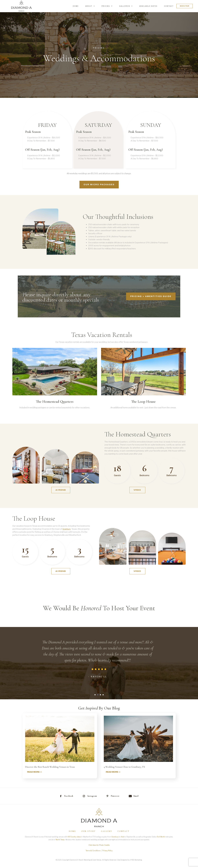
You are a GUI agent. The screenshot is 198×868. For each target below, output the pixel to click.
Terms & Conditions (93, 851)
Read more (34, 772)
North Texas (60, 840)
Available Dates (148, 6)
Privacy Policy (107, 851)
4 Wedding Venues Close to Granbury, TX (124, 767)
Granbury (115, 837)
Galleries (126, 6)
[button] (95, 695)
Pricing (107, 6)
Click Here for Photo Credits (99, 845)
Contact (169, 6)
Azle (122, 837)
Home (76, 6)
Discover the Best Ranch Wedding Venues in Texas (50, 767)
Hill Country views (74, 837)
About (90, 6)
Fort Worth (161, 837)
